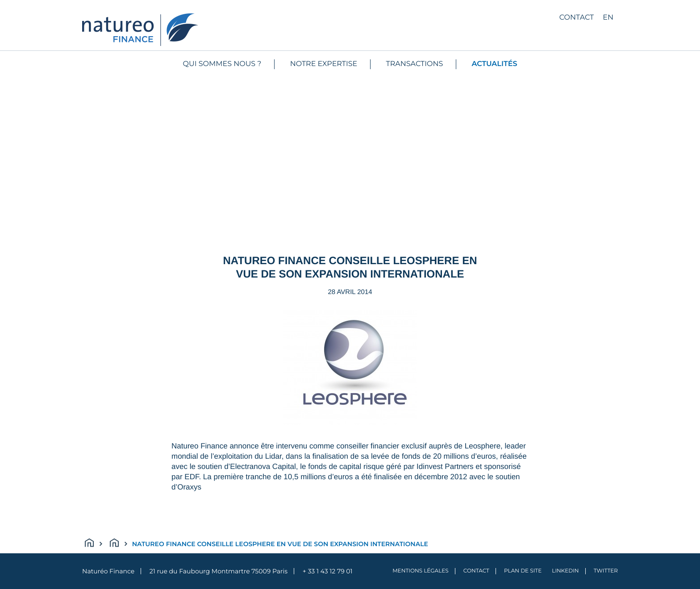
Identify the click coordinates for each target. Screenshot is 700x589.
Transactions (415, 64)
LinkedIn (565, 571)
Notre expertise (324, 64)
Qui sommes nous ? (222, 64)
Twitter (606, 571)
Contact (577, 18)
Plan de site (523, 571)
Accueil (94, 544)
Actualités (495, 64)
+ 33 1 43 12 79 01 (328, 571)
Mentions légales (421, 571)
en (608, 18)
